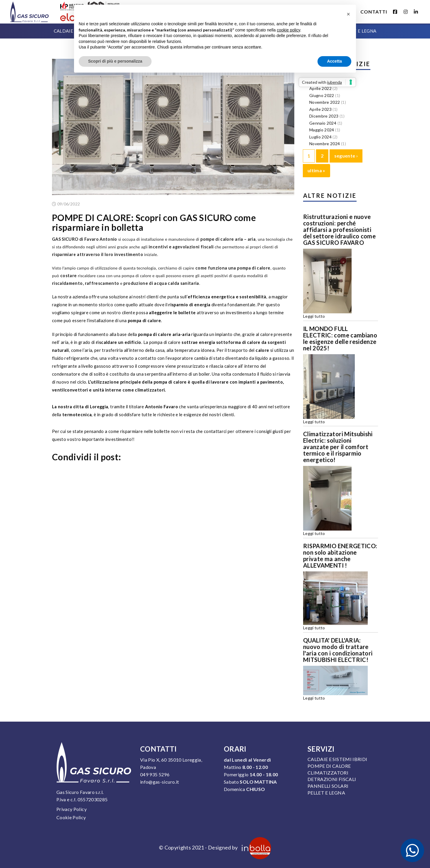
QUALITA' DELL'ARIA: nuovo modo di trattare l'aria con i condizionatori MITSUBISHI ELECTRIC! (338, 650)
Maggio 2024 (322, 130)
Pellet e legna (326, 793)
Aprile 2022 (320, 88)
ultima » (316, 170)
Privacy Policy (72, 809)
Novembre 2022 (325, 102)
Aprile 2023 (320, 109)
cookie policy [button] (289, 30)
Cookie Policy (71, 817)
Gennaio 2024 (323, 123)
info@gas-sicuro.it (159, 782)
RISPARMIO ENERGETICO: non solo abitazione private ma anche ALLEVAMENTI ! (340, 556)
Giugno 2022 (322, 95)
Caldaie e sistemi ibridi (337, 759)
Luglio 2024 (320, 137)
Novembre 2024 (325, 144)
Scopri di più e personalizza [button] (115, 61)
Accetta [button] (334, 61)
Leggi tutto (314, 316)
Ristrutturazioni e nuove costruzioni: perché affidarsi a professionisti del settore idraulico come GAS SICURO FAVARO (339, 230)
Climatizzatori (328, 773)
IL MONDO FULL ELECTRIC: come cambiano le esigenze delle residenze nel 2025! (340, 338)
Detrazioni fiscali (332, 779)
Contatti (374, 12)
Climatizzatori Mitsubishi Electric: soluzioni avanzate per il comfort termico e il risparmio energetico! (338, 447)
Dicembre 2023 (324, 116)
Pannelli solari (328, 786)
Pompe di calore (329, 766)
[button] (348, 14)
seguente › (346, 156)
